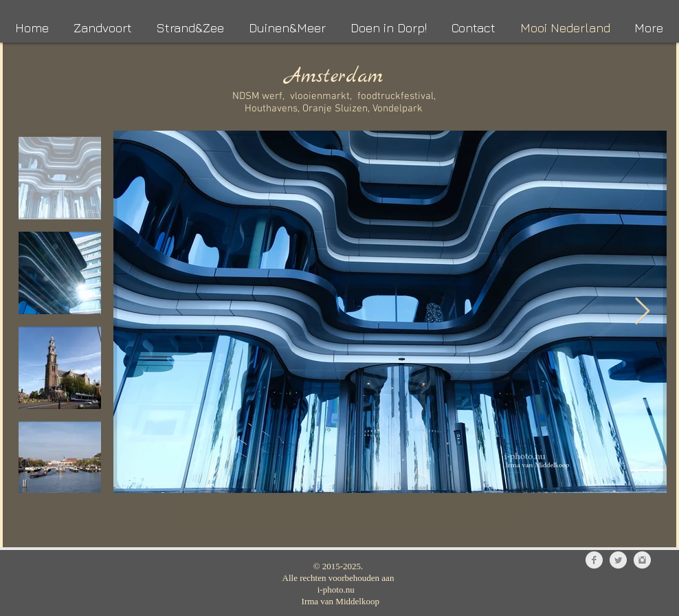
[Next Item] (642, 311)
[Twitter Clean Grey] (618, 560)
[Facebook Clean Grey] (594, 560)
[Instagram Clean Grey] (642, 560)
